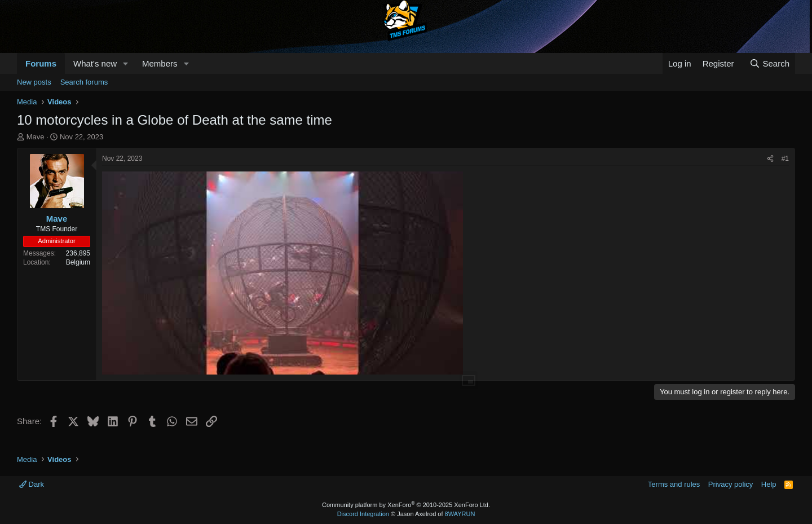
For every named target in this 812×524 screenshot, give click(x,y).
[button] (126, 63)
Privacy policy (731, 484)
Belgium (78, 262)
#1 (785, 158)
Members (160, 63)
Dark (32, 484)
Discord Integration (363, 514)
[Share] (770, 159)
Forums (41, 63)
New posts (34, 82)
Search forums (84, 82)
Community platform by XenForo (406, 505)
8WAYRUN (460, 514)
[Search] (769, 63)
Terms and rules (674, 484)
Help (769, 484)
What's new (95, 63)
